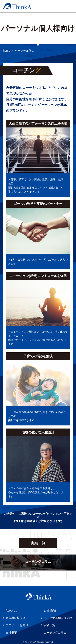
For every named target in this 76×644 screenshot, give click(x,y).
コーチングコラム (55, 633)
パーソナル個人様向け (58, 618)
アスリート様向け (17, 625)
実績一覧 (38, 543)
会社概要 (11, 633)
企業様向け (51, 611)
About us (11, 611)
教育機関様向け (16, 618)
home (7, 51)
